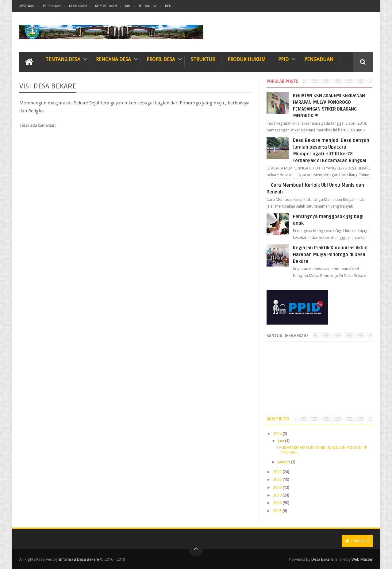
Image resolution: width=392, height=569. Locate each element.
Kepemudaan (106, 6)
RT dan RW (148, 6)
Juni (281, 441)
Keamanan (78, 6)
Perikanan (52, 6)
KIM (128, 6)
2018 (278, 503)
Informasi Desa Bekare (79, 559)
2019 (278, 495)
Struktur (203, 59)
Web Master (362, 559)
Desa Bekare (322, 559)
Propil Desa (161, 59)
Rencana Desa (113, 59)
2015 (278, 511)
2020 (278, 487)
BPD (168, 6)
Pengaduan (319, 59)
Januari (284, 462)
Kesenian (27, 6)
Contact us (357, 541)
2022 (278, 479)
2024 (278, 434)
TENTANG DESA (63, 59)
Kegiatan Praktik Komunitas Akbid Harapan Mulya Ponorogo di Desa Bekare (330, 255)
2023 (278, 472)
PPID (283, 59)
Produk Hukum (247, 59)
